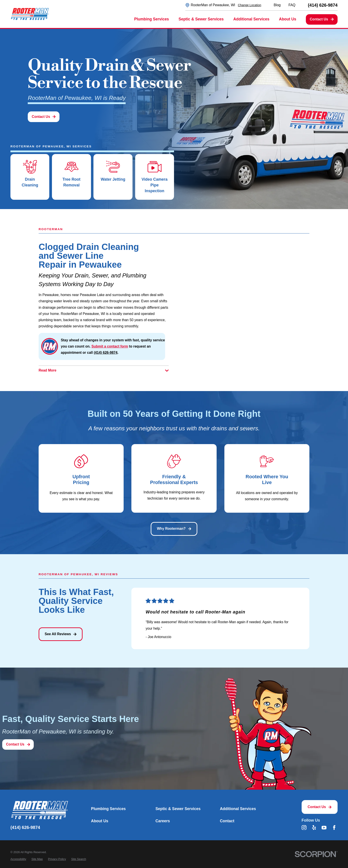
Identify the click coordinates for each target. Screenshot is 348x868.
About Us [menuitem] (288, 19)
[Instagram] (304, 828)
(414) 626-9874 (323, 5)
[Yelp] (314, 828)
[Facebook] (334, 828)
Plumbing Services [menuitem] (152, 19)
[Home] (30, 14)
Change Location (250, 5)
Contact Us (322, 19)
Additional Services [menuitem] (251, 19)
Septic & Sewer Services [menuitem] (201, 19)
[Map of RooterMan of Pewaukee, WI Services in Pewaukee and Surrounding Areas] (244, 295)
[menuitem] (18, 859)
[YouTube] (324, 828)
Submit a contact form (110, 346)
